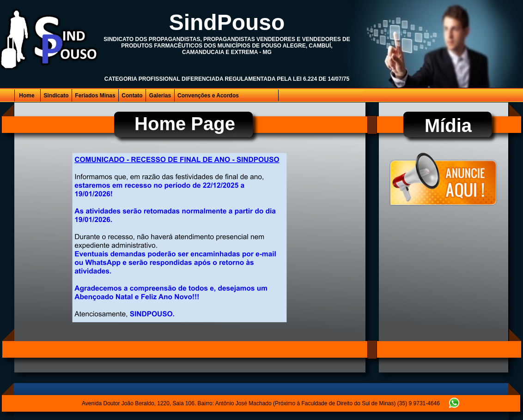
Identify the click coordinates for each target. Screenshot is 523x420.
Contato (132, 96)
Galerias (160, 96)
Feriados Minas (95, 96)
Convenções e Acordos (208, 96)
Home (27, 96)
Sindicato (56, 96)
